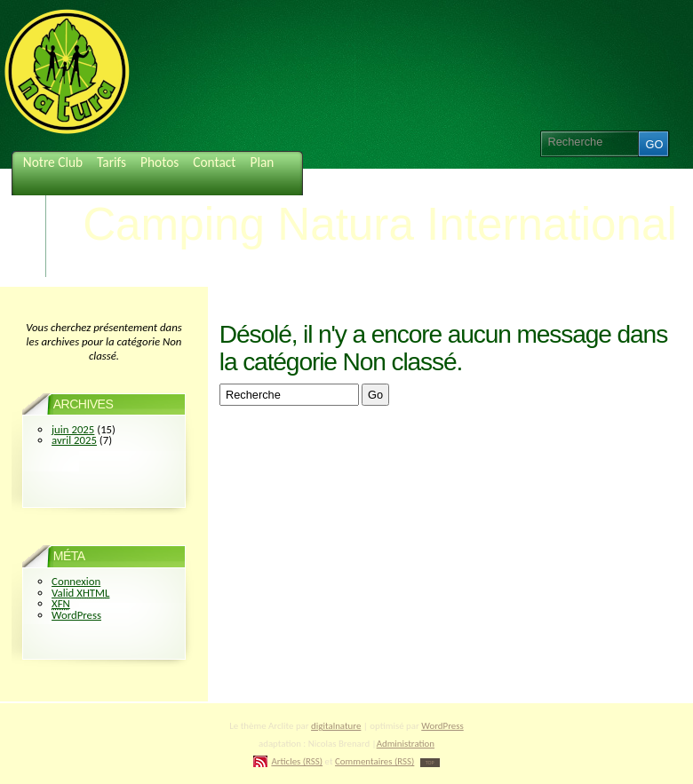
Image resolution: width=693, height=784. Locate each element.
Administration (406, 744)
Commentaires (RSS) (374, 761)
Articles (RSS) (297, 761)
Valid (80, 593)
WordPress (76, 615)
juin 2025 (73, 429)
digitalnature (336, 726)
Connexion (76, 581)
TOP (430, 763)
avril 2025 (74, 440)
